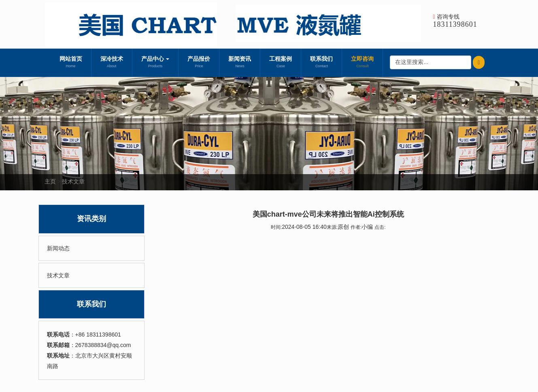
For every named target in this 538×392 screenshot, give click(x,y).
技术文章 (73, 181)
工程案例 (281, 63)
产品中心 (155, 63)
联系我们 (321, 63)
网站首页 (71, 63)
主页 (50, 181)
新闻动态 (58, 248)
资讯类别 (91, 219)
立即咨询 (362, 63)
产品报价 (199, 63)
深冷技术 (112, 63)
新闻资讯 (240, 63)
